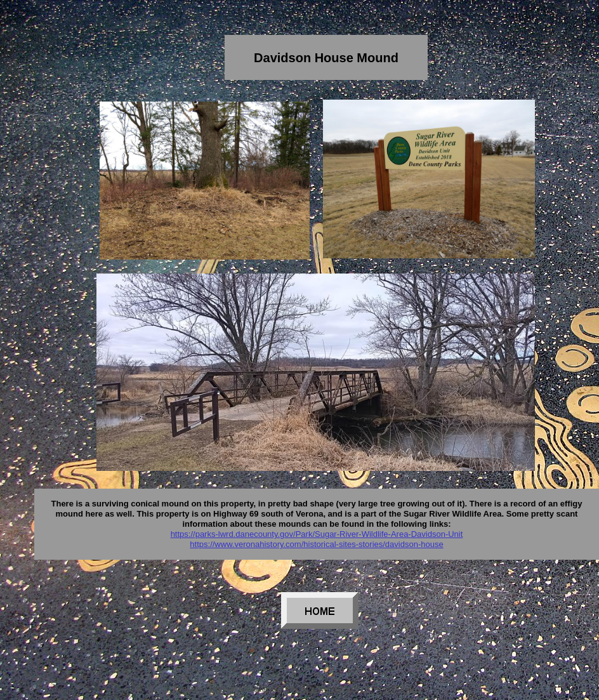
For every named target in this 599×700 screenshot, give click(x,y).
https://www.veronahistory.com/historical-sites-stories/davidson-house (316, 544)
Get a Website (320, 689)
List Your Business (393, 689)
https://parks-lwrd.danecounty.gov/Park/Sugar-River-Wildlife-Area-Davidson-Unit (317, 534)
